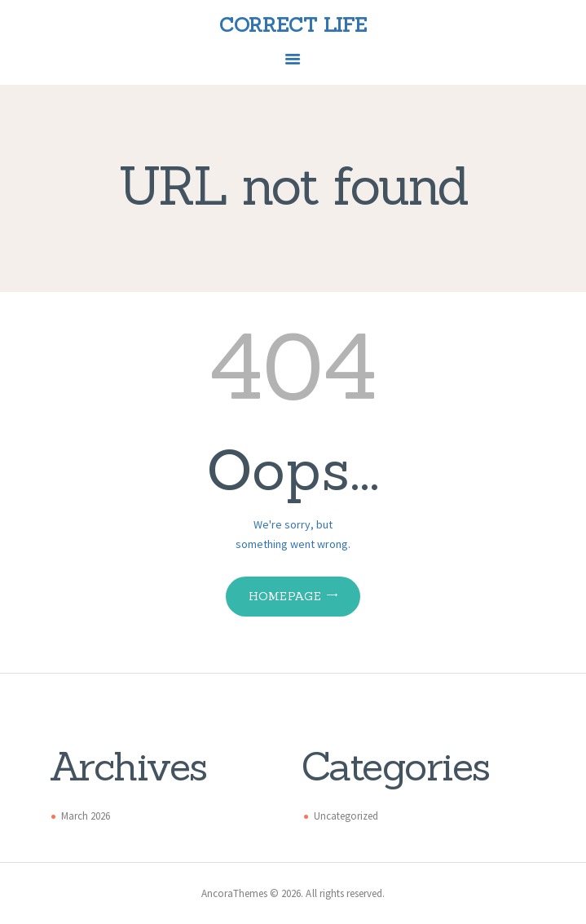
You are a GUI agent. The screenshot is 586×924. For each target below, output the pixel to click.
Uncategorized (346, 816)
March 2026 (86, 816)
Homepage (285, 596)
